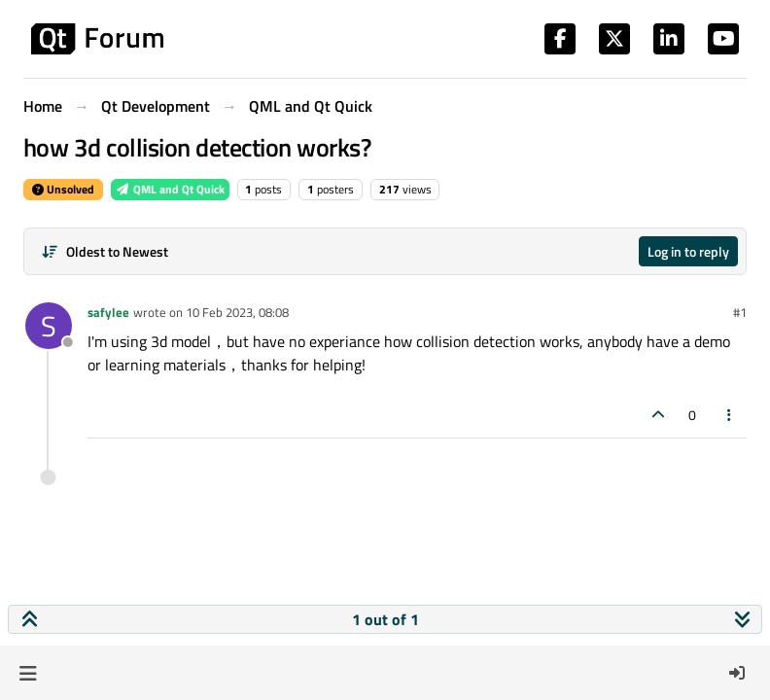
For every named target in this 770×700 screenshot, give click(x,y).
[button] (28, 673)
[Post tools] (730, 415)
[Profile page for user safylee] (49, 326)
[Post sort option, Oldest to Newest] (105, 251)
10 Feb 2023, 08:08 (237, 312)
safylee (108, 312)
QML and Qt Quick (170, 189)
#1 (740, 312)
